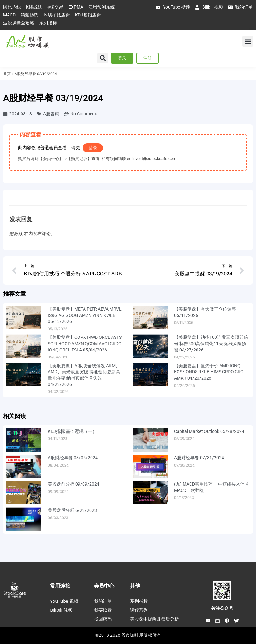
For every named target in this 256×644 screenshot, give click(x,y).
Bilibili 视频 (61, 610)
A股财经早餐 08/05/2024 (73, 458)
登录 (93, 148)
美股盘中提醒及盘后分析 (154, 619)
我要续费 (103, 610)
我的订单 (103, 601)
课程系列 (139, 610)
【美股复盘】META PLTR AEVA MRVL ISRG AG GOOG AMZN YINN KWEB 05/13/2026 (85, 315)
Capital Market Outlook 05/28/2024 (209, 431)
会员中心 (104, 586)
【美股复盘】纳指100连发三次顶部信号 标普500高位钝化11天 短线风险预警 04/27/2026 (211, 343)
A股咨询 (51, 114)
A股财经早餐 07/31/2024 (199, 458)
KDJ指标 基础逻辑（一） (72, 431)
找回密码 (103, 619)
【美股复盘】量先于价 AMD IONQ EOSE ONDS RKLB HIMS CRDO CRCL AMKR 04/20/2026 (210, 372)
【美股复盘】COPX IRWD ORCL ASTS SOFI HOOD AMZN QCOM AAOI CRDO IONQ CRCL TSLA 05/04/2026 (85, 343)
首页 (7, 74)
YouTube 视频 (64, 601)
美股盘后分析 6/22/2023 (72, 510)
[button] (248, 41)
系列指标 (139, 601)
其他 (135, 586)
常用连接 (60, 586)
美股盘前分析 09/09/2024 (74, 484)
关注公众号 (222, 608)
